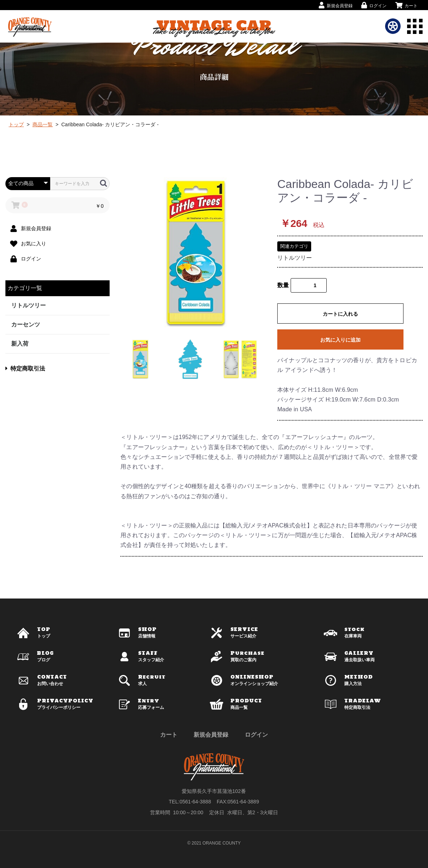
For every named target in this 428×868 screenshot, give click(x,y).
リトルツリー (28, 305)
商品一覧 (43, 124)
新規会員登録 (211, 735)
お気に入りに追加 (340, 340)
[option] (196, 253)
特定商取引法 (25, 369)
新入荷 (20, 344)
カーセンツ (26, 325)
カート (169, 735)
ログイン (256, 735)
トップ (16, 124)
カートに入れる (340, 314)
